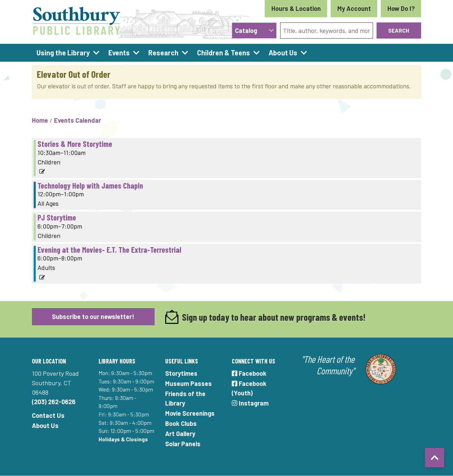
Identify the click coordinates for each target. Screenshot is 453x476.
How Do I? (401, 8)
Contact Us (48, 415)
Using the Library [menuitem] (63, 53)
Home (40, 120)
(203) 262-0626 (54, 402)
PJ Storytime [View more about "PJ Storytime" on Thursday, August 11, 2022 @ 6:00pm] (57, 217)
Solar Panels (183, 444)
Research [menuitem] (163, 53)
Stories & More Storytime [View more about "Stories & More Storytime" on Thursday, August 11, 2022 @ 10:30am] (75, 144)
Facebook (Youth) (249, 388)
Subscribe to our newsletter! (93, 317)
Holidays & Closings (123, 439)
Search (399, 30)
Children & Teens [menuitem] (224, 53)
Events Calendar (77, 120)
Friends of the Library (185, 398)
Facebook (249, 373)
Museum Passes (188, 383)
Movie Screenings (190, 413)
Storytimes (181, 373)
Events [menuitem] (119, 53)
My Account (354, 8)
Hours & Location (296, 8)
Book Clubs (181, 423)
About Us (45, 426)
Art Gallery (180, 434)
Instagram (250, 403)
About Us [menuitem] (283, 53)
